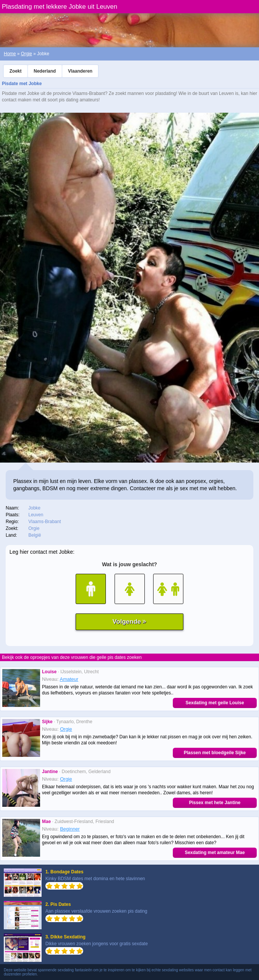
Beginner (70, 829)
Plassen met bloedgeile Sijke (215, 753)
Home (10, 54)
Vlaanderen (80, 71)
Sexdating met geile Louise (215, 703)
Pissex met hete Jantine (215, 803)
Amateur (69, 679)
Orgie (26, 54)
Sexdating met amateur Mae (215, 853)
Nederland (45, 71)
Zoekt (16, 71)
